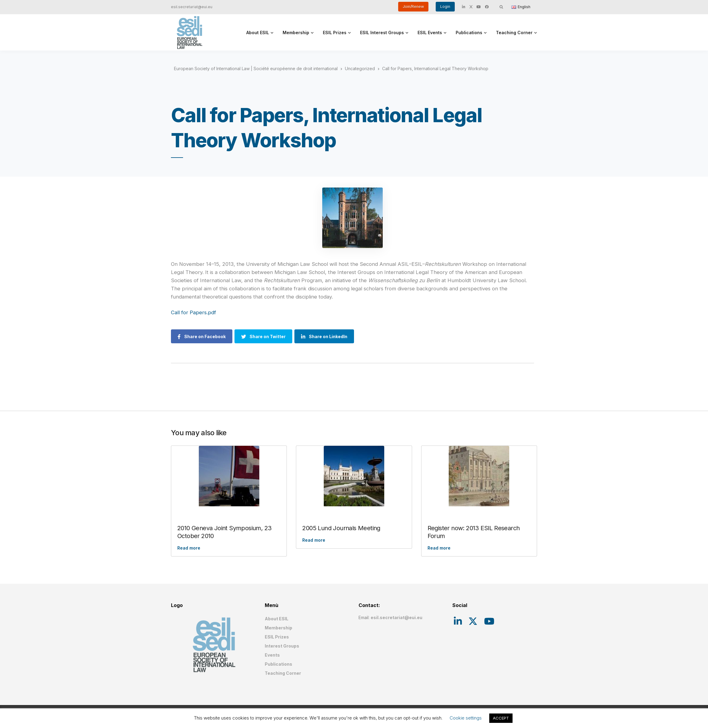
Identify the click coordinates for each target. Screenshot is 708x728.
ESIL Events (430, 33)
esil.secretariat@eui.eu (192, 7)
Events (272, 655)
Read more (189, 548)
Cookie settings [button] (466, 718)
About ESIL (258, 33)
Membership (296, 33)
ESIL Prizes (335, 33)
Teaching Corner (514, 33)
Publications (469, 33)
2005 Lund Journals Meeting (341, 528)
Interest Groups (282, 646)
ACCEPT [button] (501, 718)
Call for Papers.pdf (193, 312)
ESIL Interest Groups (382, 33)
